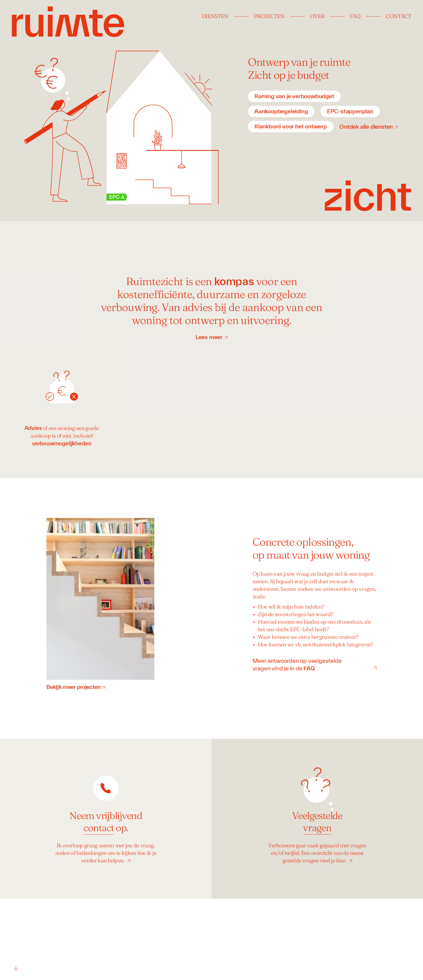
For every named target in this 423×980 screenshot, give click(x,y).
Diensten (215, 17)
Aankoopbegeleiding (281, 111)
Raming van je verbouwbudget (294, 96)
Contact (398, 17)
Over (317, 17)
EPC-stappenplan (350, 111)
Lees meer (209, 337)
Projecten (269, 17)
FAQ (355, 17)
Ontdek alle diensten (366, 127)
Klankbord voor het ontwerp (291, 126)
